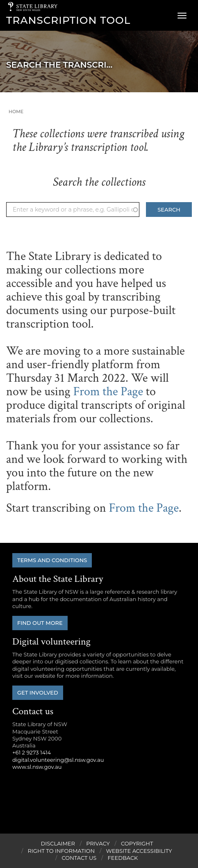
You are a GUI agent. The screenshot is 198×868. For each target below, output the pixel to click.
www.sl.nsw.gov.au (37, 767)
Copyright (137, 843)
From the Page (108, 392)
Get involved (38, 693)
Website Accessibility (139, 851)
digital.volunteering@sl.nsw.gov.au (58, 760)
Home (16, 112)
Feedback (123, 858)
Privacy (98, 843)
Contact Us (79, 858)
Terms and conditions (52, 560)
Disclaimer (58, 843)
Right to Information (61, 851)
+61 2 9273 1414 (32, 752)
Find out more (40, 623)
